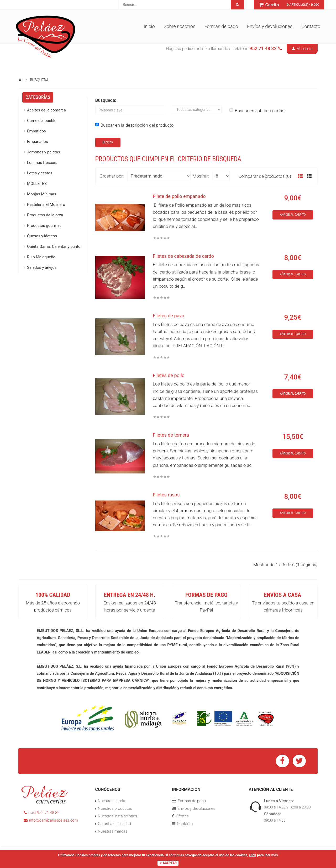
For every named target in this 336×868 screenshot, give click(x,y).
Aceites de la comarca (46, 110)
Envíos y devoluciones (270, 26)
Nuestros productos (115, 808)
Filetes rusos (166, 495)
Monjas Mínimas (42, 194)
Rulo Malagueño (41, 257)
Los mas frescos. (42, 163)
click (252, 855)
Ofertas (180, 816)
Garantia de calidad (114, 824)
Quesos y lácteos (42, 236)
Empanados (37, 142)
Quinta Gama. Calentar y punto (54, 247)
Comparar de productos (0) (265, 176)
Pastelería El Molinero (46, 205)
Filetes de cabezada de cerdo (183, 256)
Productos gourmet (44, 226)
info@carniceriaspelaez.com (51, 820)
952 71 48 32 (42, 813)
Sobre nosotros (180, 26)
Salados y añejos (42, 267)
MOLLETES (37, 184)
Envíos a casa (282, 595)
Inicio (149, 26)
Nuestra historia (112, 801)
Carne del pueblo (42, 121)
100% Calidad (53, 595)
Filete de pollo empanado (179, 196)
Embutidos (36, 131)
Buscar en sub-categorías (257, 111)
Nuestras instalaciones (118, 816)
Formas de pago (221, 26)
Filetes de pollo (169, 375)
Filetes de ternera (171, 435)
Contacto (311, 26)
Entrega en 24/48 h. (130, 595)
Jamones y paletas (44, 152)
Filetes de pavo (169, 316)
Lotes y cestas (40, 173)
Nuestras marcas (113, 831)
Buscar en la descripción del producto (135, 125)
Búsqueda (39, 80)
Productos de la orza (45, 215)
